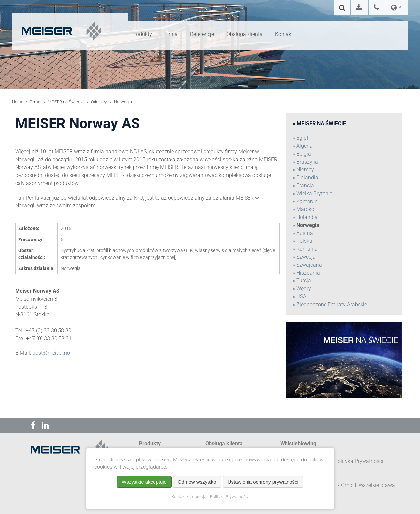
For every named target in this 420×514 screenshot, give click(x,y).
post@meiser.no (51, 353)
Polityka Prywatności (229, 497)
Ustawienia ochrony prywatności (263, 482)
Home (18, 102)
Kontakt (179, 497)
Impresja (198, 497)
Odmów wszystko (197, 482)
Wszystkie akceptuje (144, 482)
